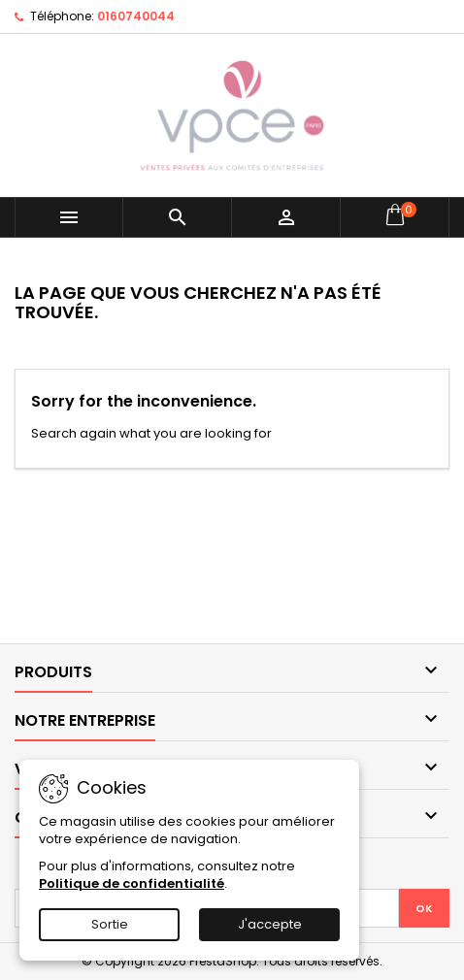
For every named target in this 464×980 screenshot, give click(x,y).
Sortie (110, 924)
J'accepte (270, 924)
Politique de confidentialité (132, 883)
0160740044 (136, 16)
